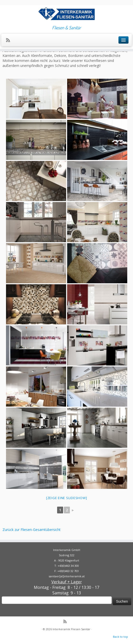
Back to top (120, 637)
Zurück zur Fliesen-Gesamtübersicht (32, 530)
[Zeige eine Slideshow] (67, 498)
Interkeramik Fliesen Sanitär (72, 629)
